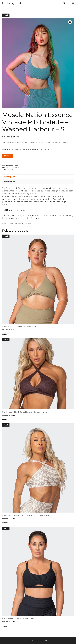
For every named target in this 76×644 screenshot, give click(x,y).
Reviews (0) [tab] (10, 181)
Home (4, 143)
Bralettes (11, 143)
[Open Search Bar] (69, 3)
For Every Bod (12, 3)
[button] (70, 22)
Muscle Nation (13, 170)
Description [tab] (10, 177)
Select (7, 156)
